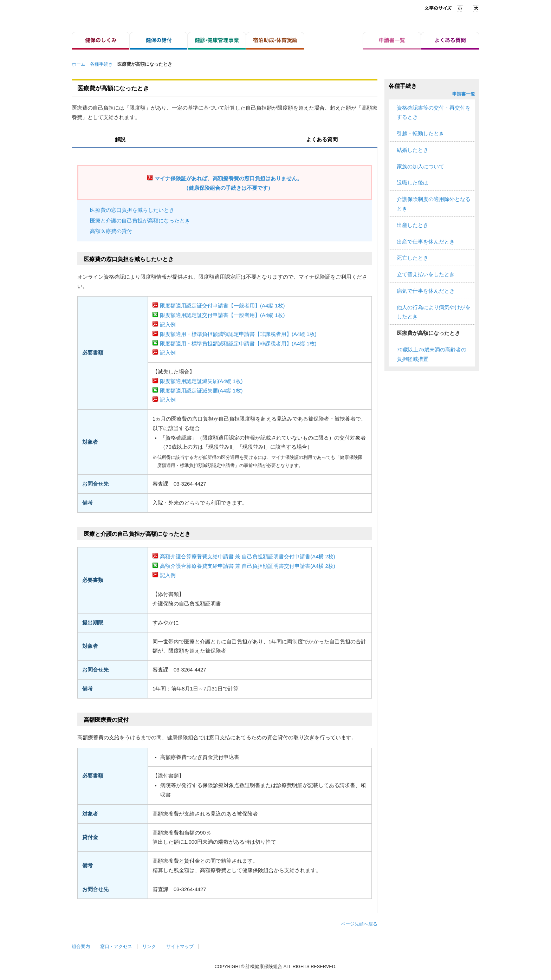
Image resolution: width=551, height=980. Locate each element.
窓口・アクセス (116, 946)
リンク (149, 946)
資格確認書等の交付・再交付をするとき (434, 113)
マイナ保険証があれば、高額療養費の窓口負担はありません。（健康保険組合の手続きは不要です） (228, 183)
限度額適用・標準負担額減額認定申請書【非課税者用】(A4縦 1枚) (238, 334)
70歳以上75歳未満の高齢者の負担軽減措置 (432, 354)
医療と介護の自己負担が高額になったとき (140, 221)
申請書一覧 (464, 94)
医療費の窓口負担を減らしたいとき (132, 210)
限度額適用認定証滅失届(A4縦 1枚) (201, 381)
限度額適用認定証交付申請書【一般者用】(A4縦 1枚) (222, 306)
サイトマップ (180, 946)
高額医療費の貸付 (111, 231)
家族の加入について (420, 167)
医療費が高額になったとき (428, 333)
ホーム (79, 64)
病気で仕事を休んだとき (426, 291)
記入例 (168, 325)
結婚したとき (413, 150)
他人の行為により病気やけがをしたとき (434, 312)
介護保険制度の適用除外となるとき (434, 204)
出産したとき (413, 225)
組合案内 (81, 946)
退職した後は (413, 183)
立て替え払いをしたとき (426, 274)
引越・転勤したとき (420, 134)
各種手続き (101, 64)
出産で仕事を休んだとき (426, 242)
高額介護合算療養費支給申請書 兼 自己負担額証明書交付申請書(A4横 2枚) (248, 557)
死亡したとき (413, 258)
